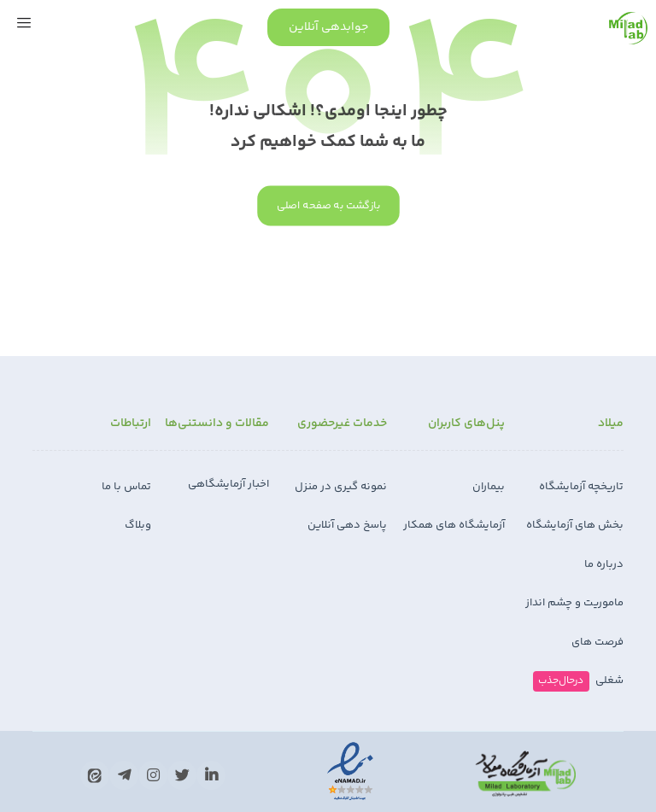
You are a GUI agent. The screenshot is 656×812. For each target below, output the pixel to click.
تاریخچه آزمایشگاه (581, 487)
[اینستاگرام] (153, 775)
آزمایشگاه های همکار (454, 525)
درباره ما (604, 564)
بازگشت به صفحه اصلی (328, 206)
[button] (23, 23)
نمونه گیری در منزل (341, 487)
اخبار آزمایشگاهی (228, 484)
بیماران (489, 487)
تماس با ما (126, 487)
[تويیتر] (182, 775)
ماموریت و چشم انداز (574, 603)
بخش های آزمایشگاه (575, 525)
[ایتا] (95, 775)
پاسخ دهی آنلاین (347, 525)
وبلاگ (138, 525)
